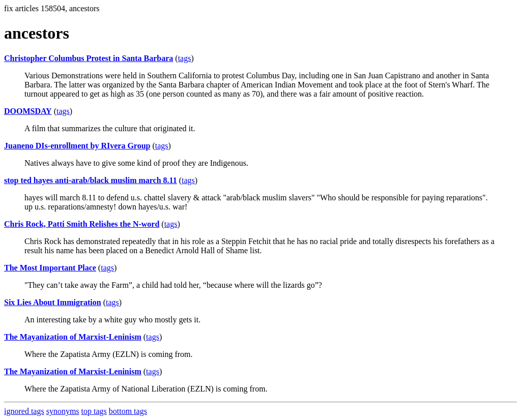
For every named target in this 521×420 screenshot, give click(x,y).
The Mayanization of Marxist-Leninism (73, 337)
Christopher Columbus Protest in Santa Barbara (89, 58)
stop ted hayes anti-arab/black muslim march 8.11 (91, 180)
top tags (94, 411)
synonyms (63, 411)
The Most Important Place (50, 268)
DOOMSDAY (28, 111)
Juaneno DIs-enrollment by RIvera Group (77, 146)
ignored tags (24, 411)
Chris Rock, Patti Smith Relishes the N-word (82, 224)
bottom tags (128, 411)
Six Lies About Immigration (53, 302)
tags (185, 58)
